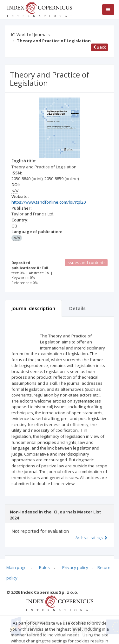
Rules (44, 567)
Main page (17, 567)
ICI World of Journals (30, 35)
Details (77, 308)
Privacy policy (75, 567)
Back (99, 47)
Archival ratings (92, 538)
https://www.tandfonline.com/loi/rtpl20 (49, 202)
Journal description (33, 308)
